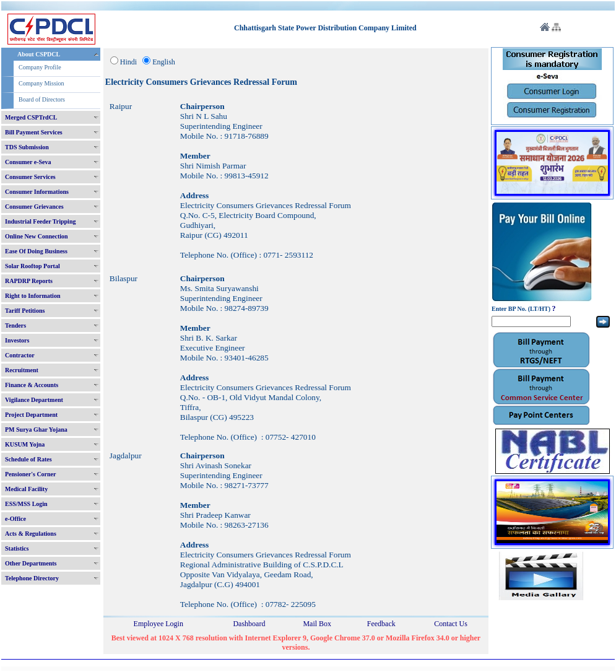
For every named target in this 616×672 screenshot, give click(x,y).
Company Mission (41, 83)
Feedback (381, 624)
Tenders (15, 325)
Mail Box (317, 624)
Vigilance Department (34, 400)
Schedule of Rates (28, 459)
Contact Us (451, 624)
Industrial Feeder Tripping (40, 221)
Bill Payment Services (34, 132)
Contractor (20, 355)
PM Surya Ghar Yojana (36, 430)
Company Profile (40, 67)
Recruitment (22, 370)
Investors (17, 340)
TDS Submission (27, 147)
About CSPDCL (39, 54)
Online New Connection (37, 236)
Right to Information (33, 296)
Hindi (128, 62)
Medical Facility (26, 489)
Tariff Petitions (25, 311)
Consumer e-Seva (28, 162)
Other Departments (31, 563)
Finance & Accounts (32, 385)
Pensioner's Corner (31, 474)
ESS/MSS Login (26, 504)
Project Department (31, 415)
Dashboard (249, 624)
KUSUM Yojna (25, 444)
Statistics (17, 548)
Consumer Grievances (34, 207)
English (164, 62)
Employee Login (158, 624)
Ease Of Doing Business (36, 251)
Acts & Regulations (31, 534)
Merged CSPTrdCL (31, 117)
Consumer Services (30, 177)
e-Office (15, 519)
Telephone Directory (32, 578)
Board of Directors (42, 99)
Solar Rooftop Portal (33, 266)
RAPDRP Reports (29, 281)
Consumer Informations (37, 192)
